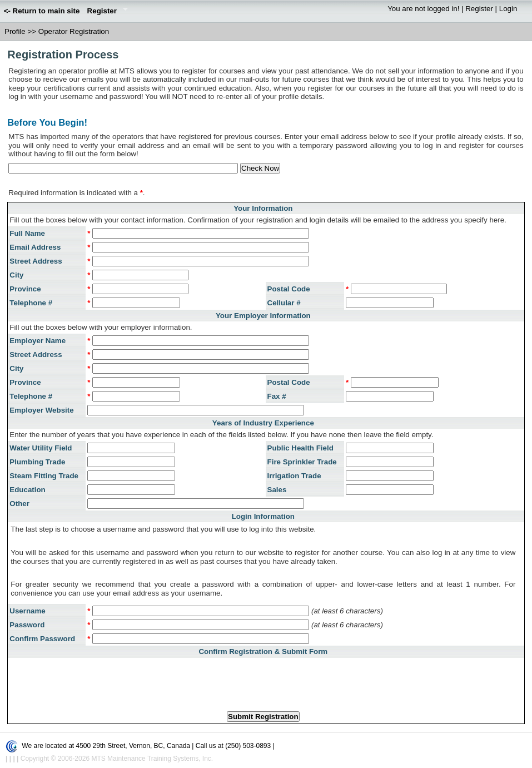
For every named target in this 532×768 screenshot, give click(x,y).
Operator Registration (74, 31)
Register (106, 12)
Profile (15, 31)
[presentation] (263, 681)
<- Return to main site (42, 11)
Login (508, 9)
